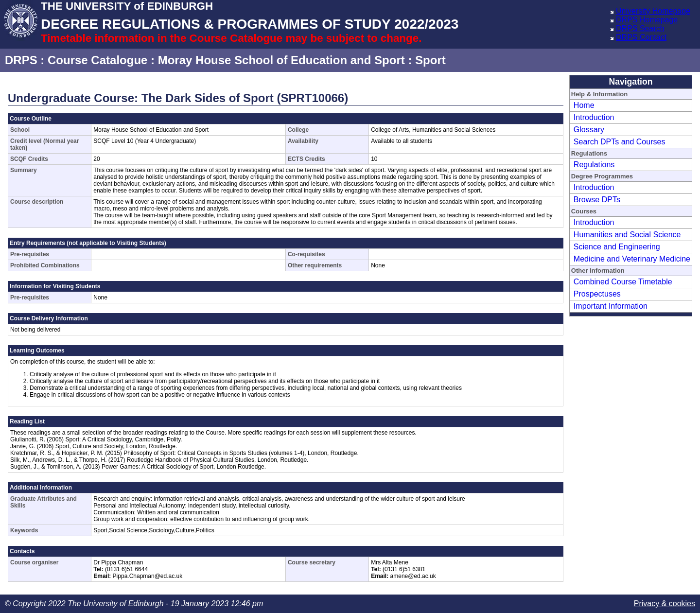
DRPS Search (640, 28)
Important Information (611, 306)
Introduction (594, 117)
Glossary (589, 130)
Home (584, 105)
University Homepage (653, 11)
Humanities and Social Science (627, 235)
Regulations (594, 165)
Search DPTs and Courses (620, 142)
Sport (430, 60)
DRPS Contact (641, 37)
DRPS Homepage (647, 20)
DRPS (21, 60)
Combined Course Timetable (623, 282)
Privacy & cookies (665, 604)
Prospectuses (597, 294)
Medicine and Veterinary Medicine (632, 259)
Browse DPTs (597, 200)
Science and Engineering (617, 247)
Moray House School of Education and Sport (281, 60)
